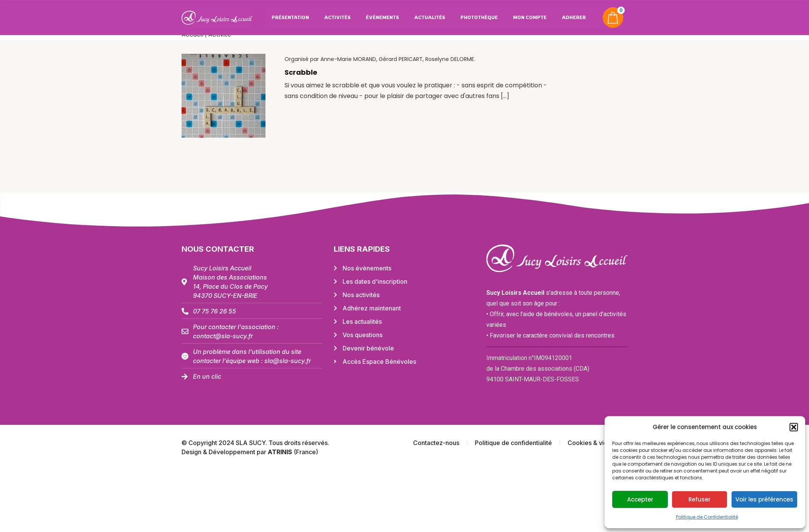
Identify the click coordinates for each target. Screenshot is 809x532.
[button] (794, 427)
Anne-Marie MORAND (348, 59)
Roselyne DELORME (450, 59)
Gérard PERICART (401, 59)
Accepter (640, 499)
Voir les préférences (764, 499)
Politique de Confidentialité (707, 517)
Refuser (700, 499)
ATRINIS (281, 452)
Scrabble (301, 72)
